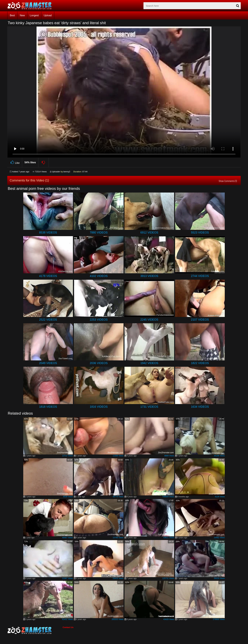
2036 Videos (99, 363)
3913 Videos (149, 276)
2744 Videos (200, 276)
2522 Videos (48, 320)
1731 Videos (149, 407)
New (22, 15)
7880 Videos (99, 233)
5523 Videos (200, 233)
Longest (34, 15)
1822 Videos (200, 363)
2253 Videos (99, 320)
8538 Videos (48, 233)
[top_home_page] (31, 6)
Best (12, 15)
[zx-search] (192, 6)
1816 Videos (99, 407)
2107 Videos (200, 320)
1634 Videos (200, 407)
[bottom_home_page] (35, 630)
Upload (48, 15)
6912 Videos (149, 233)
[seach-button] (238, 6)
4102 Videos (99, 276)
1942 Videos (149, 363)
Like (15, 162)
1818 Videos (48, 407)
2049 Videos (48, 363)
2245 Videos (149, 320)
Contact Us (68, 627)
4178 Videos (48, 276)
